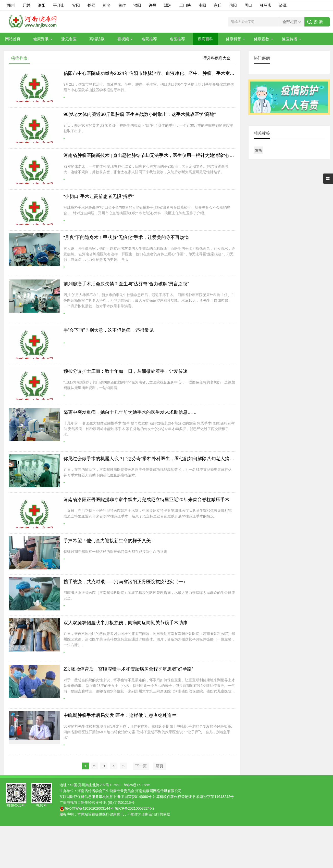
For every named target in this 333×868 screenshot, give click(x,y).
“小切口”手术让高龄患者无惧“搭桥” (99, 196)
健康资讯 (41, 39)
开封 (26, 5)
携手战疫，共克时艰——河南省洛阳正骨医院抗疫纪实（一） (126, 582)
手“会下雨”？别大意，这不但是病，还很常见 (109, 330)
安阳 (76, 5)
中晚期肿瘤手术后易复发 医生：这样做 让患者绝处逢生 (120, 715)
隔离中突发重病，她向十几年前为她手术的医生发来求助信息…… (130, 412)
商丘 (218, 5)
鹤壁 (91, 5)
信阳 (233, 5)
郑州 (11, 5)
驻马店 (266, 5)
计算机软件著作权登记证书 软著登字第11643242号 (193, 797)
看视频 (123, 39)
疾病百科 (205, 39)
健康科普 (233, 39)
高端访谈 (97, 39)
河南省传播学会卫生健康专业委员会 (106, 791)
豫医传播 (290, 39)
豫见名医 (69, 39)
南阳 (202, 5)
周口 (248, 5)
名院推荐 (149, 39)
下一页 (141, 766)
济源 (283, 5)
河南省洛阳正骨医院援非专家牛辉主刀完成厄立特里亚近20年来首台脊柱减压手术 (146, 500)
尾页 (159, 766)
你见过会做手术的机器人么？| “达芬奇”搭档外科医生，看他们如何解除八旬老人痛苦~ (150, 459)
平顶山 (59, 5)
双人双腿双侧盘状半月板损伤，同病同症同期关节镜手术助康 (126, 623)
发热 (258, 150)
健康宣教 (262, 39)
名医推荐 (177, 39)
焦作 (122, 5)
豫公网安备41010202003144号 (89, 808)
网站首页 (13, 39)
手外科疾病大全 (217, 58)
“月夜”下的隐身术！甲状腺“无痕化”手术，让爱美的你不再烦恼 (126, 237)
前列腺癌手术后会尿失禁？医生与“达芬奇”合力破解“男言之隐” (126, 284)
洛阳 (42, 5)
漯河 (168, 5)
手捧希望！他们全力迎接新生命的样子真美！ (109, 541)
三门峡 (185, 5)
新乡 (107, 5)
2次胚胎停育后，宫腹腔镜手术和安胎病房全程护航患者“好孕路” (128, 669)
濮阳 (137, 5)
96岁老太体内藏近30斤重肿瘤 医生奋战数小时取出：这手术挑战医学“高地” (140, 114)
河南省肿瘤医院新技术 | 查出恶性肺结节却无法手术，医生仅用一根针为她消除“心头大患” (154, 155)
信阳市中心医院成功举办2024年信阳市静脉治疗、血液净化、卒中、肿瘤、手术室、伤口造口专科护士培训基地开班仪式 (186, 73)
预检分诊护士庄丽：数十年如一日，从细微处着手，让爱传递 (126, 371)
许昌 (153, 5)
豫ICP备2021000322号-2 (134, 808)
